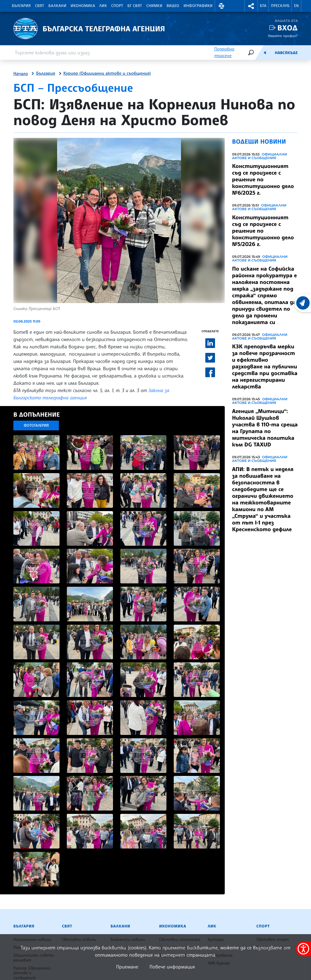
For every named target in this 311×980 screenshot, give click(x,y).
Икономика (83, 6)
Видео (173, 6)
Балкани (57, 6)
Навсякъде (286, 53)
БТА (263, 6)
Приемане (127, 967)
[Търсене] (251, 52)
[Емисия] (265, 53)
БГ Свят (135, 6)
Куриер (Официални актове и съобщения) (107, 73)
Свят (39, 6)
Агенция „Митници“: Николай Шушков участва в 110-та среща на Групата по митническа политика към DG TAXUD (265, 428)
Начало (21, 74)
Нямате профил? (283, 36)
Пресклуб (280, 6)
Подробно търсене (224, 52)
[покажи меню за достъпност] (303, 949)
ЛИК (103, 6)
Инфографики (198, 6)
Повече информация (172, 967)
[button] (221, 6)
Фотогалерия (36, 425)
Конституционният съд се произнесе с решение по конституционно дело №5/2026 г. (263, 231)
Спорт (117, 6)
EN (296, 6)
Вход (287, 28)
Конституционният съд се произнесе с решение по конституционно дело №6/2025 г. (263, 179)
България (21, 6)
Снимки (154, 6)
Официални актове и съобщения (260, 156)
